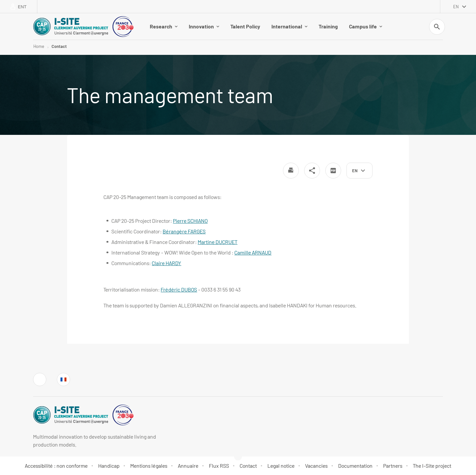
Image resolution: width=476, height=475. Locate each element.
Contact (59, 46)
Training (328, 26)
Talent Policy (245, 26)
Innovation (204, 26)
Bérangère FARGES (184, 231)
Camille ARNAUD (253, 252)
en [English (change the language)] (456, 7)
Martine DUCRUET (218, 242)
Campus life (366, 26)
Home (39, 46)
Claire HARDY (166, 263)
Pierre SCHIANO (190, 221)
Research (164, 26)
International (289, 26)
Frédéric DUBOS (179, 289)
